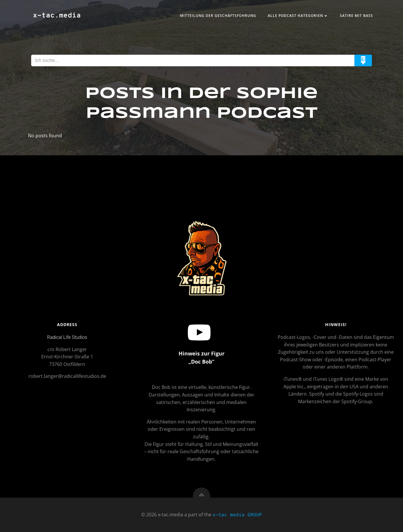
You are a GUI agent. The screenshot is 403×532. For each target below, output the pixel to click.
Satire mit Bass (356, 16)
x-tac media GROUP (237, 515)
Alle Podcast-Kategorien (298, 16)
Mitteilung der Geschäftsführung (218, 16)
